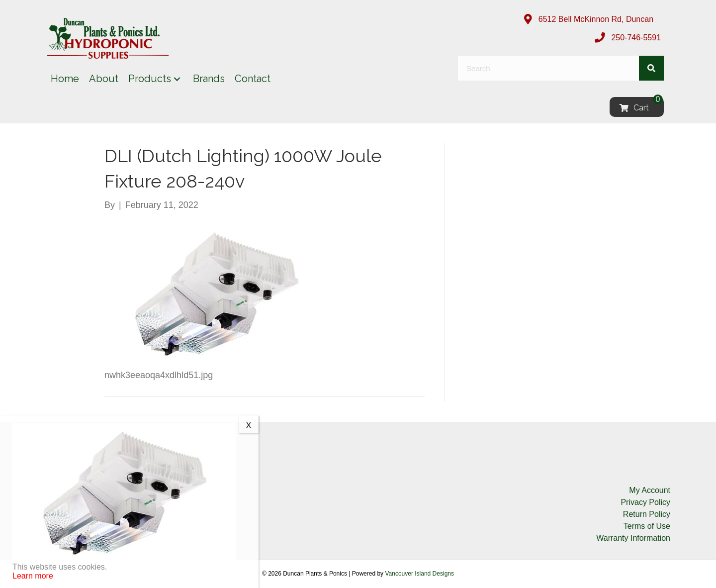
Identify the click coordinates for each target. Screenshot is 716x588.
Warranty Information (633, 538)
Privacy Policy (645, 502)
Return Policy (647, 514)
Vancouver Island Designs (419, 574)
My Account (650, 490)
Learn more (33, 576)
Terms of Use (647, 526)
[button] (177, 79)
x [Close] (249, 424)
